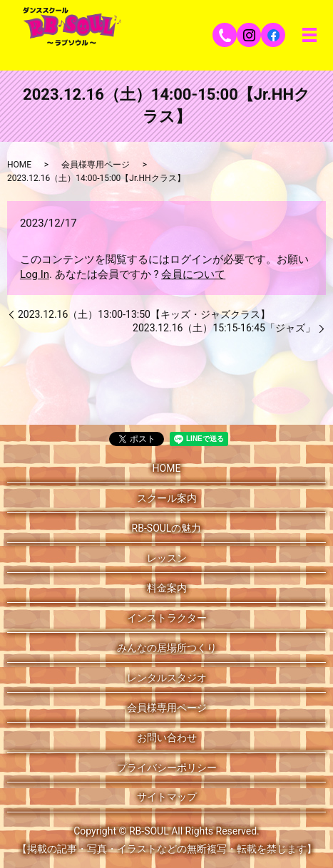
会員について (193, 274)
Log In (35, 274)
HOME (19, 165)
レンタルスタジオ (167, 678)
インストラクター (167, 618)
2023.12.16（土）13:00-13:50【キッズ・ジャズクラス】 (144, 314)
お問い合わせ (167, 738)
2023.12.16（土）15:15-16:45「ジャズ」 (224, 328)
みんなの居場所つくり (167, 648)
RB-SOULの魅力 (167, 528)
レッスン (167, 558)
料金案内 (167, 588)
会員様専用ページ (96, 165)
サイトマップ (167, 797)
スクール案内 (167, 498)
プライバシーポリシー (167, 768)
